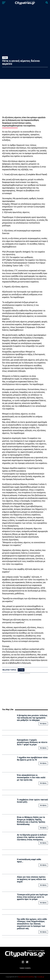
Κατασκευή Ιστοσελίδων (26, 977)
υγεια (22, 670)
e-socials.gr (40, 977)
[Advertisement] (25, 690)
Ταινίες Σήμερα (25, 968)
